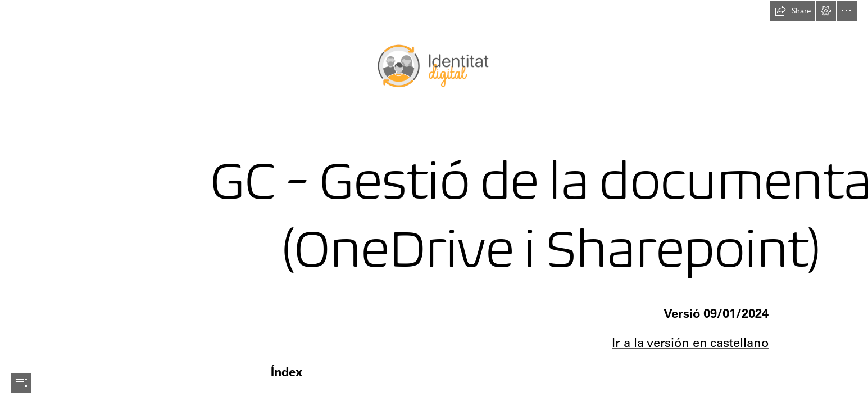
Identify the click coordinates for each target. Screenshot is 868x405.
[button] (793, 11)
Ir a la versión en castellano (690, 343)
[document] (434, 202)
